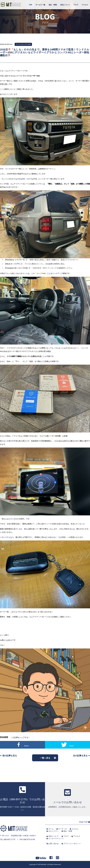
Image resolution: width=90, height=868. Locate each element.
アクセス (85, 5)
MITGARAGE (42, 864)
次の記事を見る (82, 756)
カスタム (75, 829)
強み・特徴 (53, 5)
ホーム (51, 829)
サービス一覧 (40, 5)
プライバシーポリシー (72, 843)
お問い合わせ (54, 843)
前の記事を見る (8, 756)
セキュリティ (54, 831)
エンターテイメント (56, 838)
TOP (31, 5)
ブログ (76, 5)
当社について (65, 5)
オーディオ (63, 829)
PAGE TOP (85, 822)
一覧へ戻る (45, 758)
